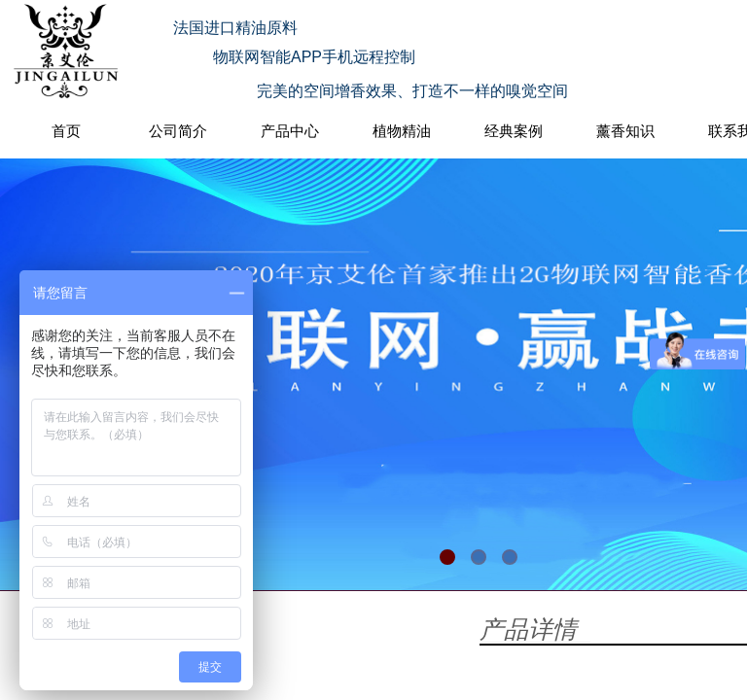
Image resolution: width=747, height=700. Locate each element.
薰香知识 (625, 131)
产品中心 (290, 131)
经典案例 (514, 131)
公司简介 (178, 131)
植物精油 (402, 131)
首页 (66, 131)
